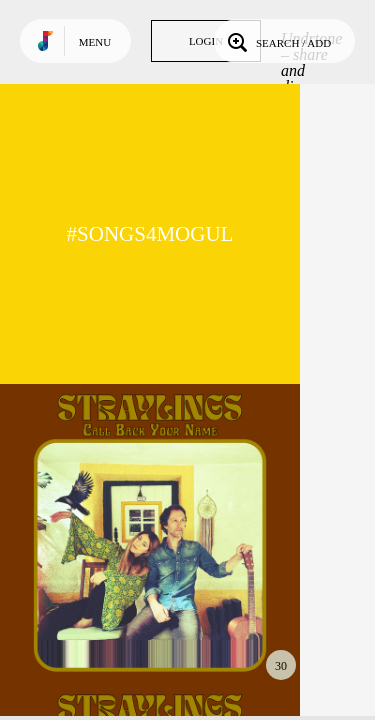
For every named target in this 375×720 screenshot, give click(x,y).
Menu (95, 42)
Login (206, 41)
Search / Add (277, 41)
